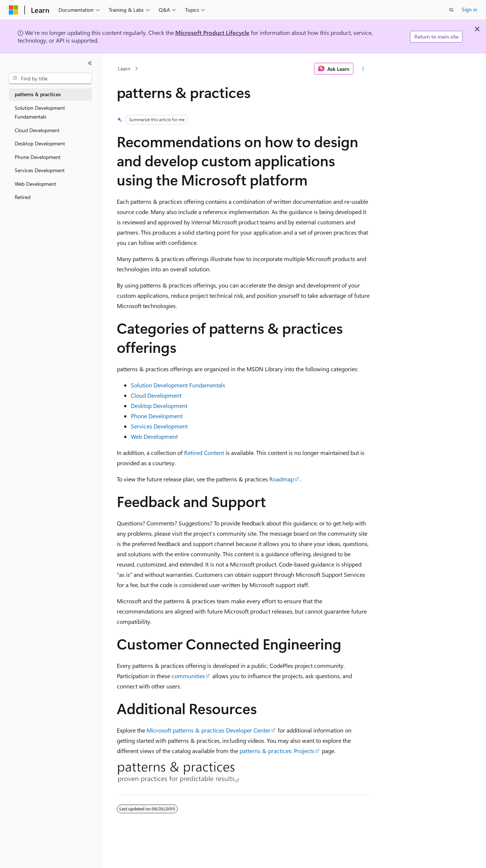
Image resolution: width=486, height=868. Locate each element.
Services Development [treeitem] (40, 170)
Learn (124, 68)
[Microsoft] (14, 10)
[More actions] (363, 69)
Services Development (159, 426)
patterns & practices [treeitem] (38, 94)
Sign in (469, 9)
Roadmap (282, 479)
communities (188, 676)
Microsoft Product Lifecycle (212, 32)
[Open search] (451, 10)
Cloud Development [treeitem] (37, 130)
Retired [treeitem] (23, 197)
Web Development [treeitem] (35, 184)
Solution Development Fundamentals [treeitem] (40, 112)
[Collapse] (90, 63)
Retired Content (204, 453)
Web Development (154, 436)
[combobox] (50, 79)
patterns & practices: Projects (277, 751)
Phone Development (157, 416)
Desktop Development (159, 406)
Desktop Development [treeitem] (40, 143)
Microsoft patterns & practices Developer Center (208, 730)
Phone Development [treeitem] (38, 157)
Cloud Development (156, 395)
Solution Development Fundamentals (178, 385)
